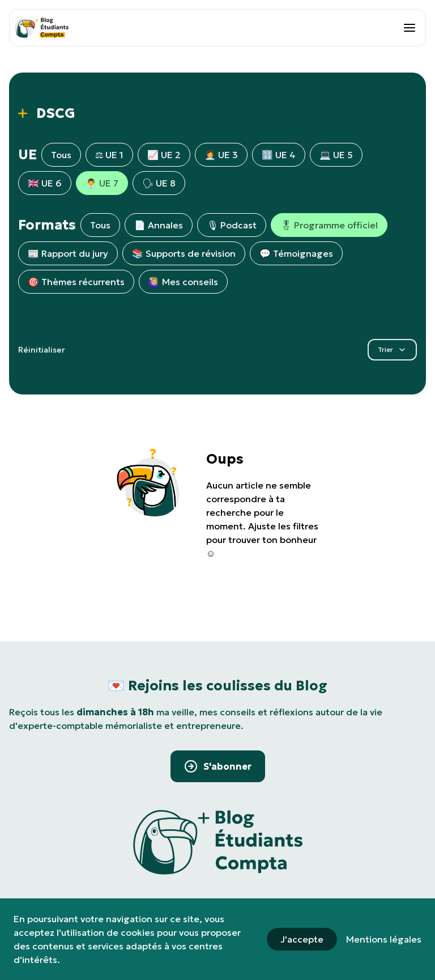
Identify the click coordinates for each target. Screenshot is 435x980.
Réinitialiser (42, 350)
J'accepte (302, 939)
